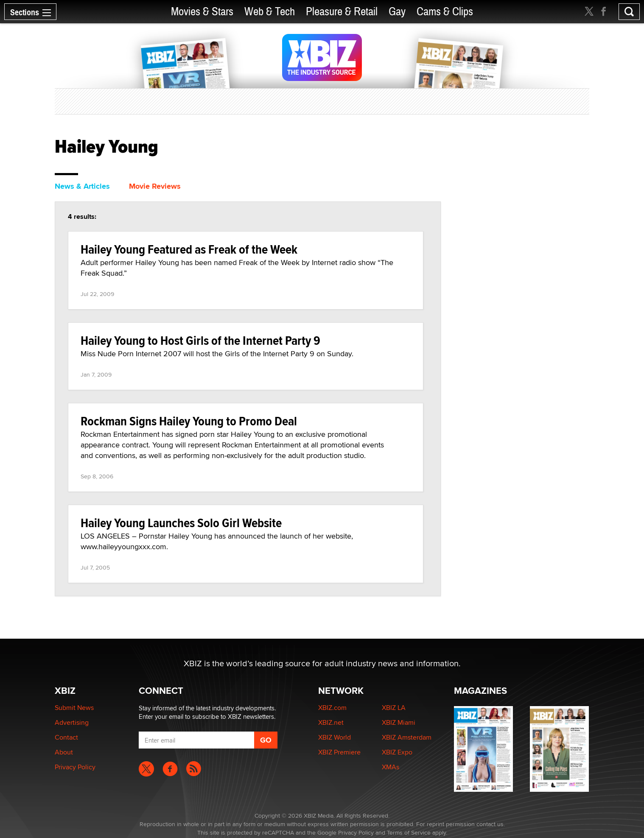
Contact (66, 737)
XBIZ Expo (397, 752)
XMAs (391, 767)
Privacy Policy (75, 767)
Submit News (74, 708)
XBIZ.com (332, 708)
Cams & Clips (445, 12)
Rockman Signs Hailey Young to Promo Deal (189, 421)
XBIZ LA (394, 708)
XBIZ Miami (399, 722)
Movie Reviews (155, 186)
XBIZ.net (331, 722)
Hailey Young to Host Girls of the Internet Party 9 (200, 340)
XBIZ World (335, 737)
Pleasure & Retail (342, 12)
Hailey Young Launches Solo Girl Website (181, 523)
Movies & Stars (202, 12)
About (64, 752)
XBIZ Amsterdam (407, 737)
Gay (397, 12)
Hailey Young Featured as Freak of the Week (189, 249)
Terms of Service (409, 832)
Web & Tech (270, 12)
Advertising (72, 722)
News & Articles (82, 186)
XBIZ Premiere (339, 752)
